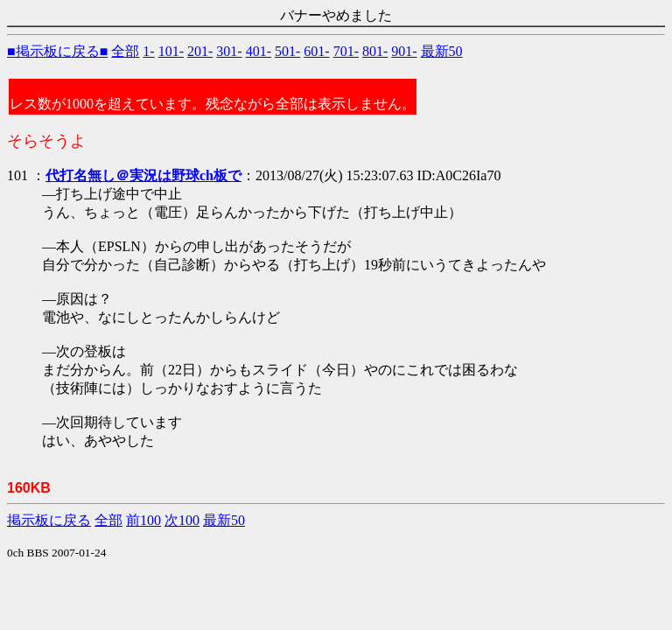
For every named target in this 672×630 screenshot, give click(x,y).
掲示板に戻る (49, 520)
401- (259, 51)
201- (200, 51)
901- (404, 51)
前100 (143, 520)
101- (171, 51)
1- (148, 51)
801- (375, 51)
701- (346, 51)
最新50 (442, 51)
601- (316, 51)
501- (287, 51)
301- (229, 51)
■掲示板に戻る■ (57, 51)
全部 (125, 51)
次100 (182, 520)
